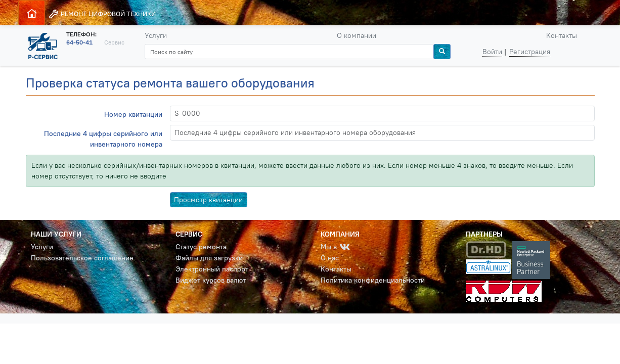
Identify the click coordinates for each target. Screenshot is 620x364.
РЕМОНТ (102, 14)
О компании (357, 35)
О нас (330, 258)
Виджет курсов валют (211, 280)
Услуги (156, 35)
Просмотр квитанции (208, 200)
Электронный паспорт (212, 269)
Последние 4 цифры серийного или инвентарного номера (103, 139)
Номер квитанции (133, 114)
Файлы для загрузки (209, 258)
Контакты (562, 35)
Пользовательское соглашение (82, 258)
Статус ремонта (201, 247)
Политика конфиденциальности (373, 280)
